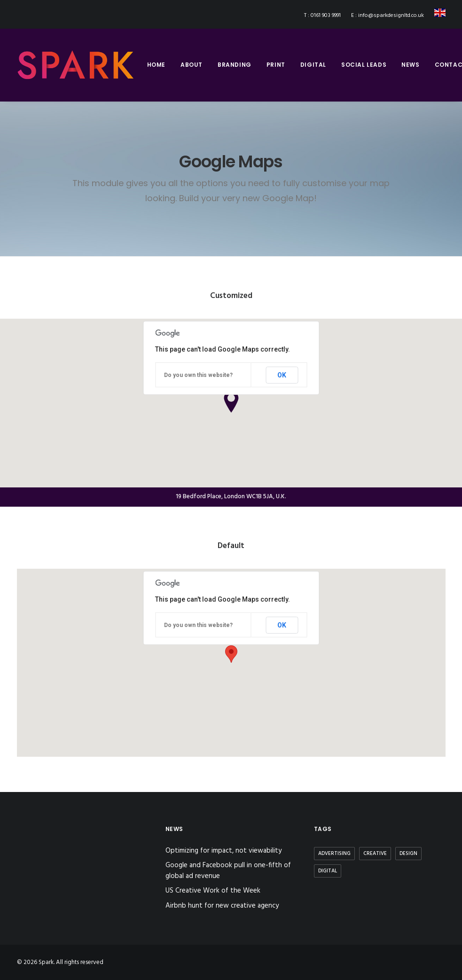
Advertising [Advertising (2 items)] (334, 854)
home (156, 65)
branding (235, 65)
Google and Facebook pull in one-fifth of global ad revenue (228, 871)
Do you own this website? (198, 375)
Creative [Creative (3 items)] (375, 854)
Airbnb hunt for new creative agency (222, 906)
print (276, 65)
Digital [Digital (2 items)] (328, 871)
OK (282, 375)
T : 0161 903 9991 (322, 16)
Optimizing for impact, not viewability (223, 851)
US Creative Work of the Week (213, 891)
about (192, 65)
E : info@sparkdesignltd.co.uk (388, 16)
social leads (364, 65)
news (410, 65)
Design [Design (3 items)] (408, 854)
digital (313, 65)
